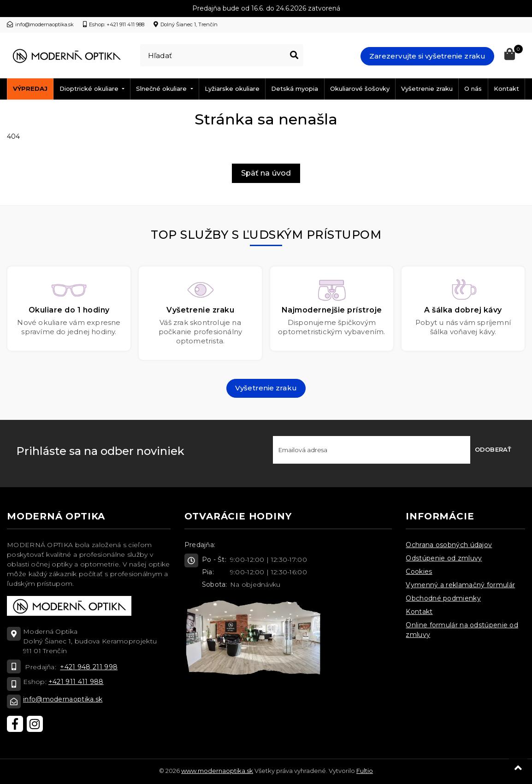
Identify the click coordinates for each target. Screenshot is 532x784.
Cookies (419, 572)
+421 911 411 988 (76, 682)
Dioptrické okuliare (90, 88)
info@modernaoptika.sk (63, 699)
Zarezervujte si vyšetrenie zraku (427, 56)
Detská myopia (295, 88)
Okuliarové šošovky (360, 88)
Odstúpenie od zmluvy (444, 558)
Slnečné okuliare (162, 88)
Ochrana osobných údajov (449, 545)
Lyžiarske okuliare (232, 88)
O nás (473, 88)
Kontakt (506, 88)
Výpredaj (30, 88)
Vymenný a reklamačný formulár (460, 585)
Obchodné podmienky (443, 598)
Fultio (365, 771)
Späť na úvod (266, 173)
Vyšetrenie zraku (427, 88)
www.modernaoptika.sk (217, 771)
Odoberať (493, 449)
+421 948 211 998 (89, 667)
